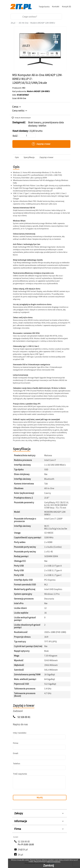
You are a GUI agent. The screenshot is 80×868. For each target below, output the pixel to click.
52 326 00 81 (24, 717)
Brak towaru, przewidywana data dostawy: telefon (46, 124)
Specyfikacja (29, 157)
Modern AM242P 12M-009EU (43, 23)
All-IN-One (24, 23)
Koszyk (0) (66, 6)
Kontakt (56, 6)
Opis (17, 157)
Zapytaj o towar (46, 157)
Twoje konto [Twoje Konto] (44, 7)
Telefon (16, 763)
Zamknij (49, 865)
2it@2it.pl (23, 849)
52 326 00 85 (24, 841)
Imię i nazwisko (19, 733)
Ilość (15, 136)
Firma (15, 743)
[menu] (67, 17)
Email (15, 753)
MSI (24, 88)
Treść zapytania (20, 774)
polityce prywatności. (54, 862)
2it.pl (13, 23)
